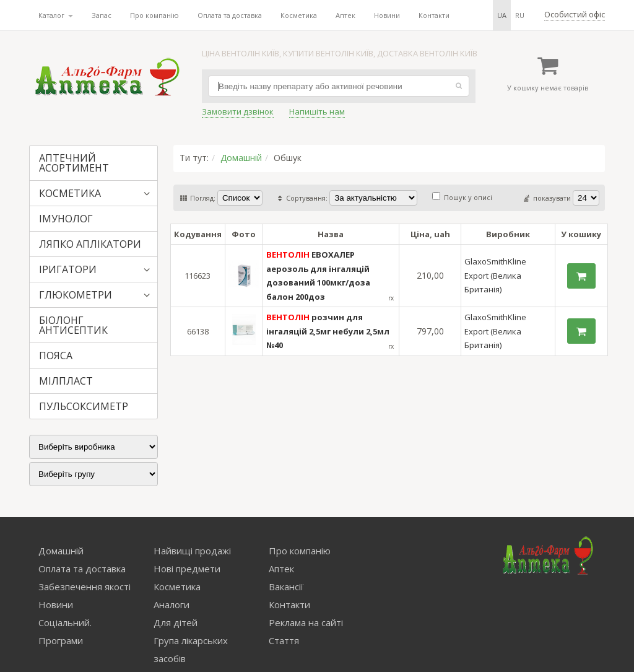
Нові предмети (187, 569)
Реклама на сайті (306, 622)
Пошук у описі (462, 197)
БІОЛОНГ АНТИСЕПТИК (73, 325)
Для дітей (176, 622)
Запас (102, 15)
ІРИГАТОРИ (68, 269)
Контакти (434, 15)
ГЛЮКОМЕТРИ (76, 295)
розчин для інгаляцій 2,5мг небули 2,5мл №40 (328, 331)
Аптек (345, 15)
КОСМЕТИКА (70, 193)
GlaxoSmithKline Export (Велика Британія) (495, 275)
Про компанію (154, 15)
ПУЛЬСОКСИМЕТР (84, 406)
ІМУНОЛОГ (66, 219)
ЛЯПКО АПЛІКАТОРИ (90, 244)
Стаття (284, 640)
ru (520, 15)
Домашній (241, 158)
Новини (387, 15)
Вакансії (286, 587)
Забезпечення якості (85, 587)
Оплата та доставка (230, 15)
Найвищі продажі (192, 551)
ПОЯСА (56, 356)
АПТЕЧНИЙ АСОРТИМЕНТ (74, 163)
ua (502, 15)
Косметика (299, 15)
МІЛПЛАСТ (66, 381)
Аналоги (172, 604)
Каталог (56, 15)
